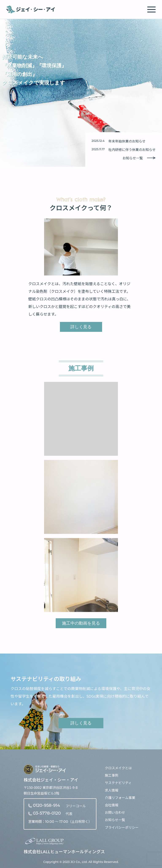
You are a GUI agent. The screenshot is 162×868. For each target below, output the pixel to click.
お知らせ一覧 (139, 158)
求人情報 (112, 790)
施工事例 (112, 775)
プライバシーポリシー (122, 827)
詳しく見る (81, 327)
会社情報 (112, 805)
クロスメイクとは (118, 768)
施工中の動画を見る (81, 623)
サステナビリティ (118, 783)
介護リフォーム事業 (120, 797)
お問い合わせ (115, 812)
